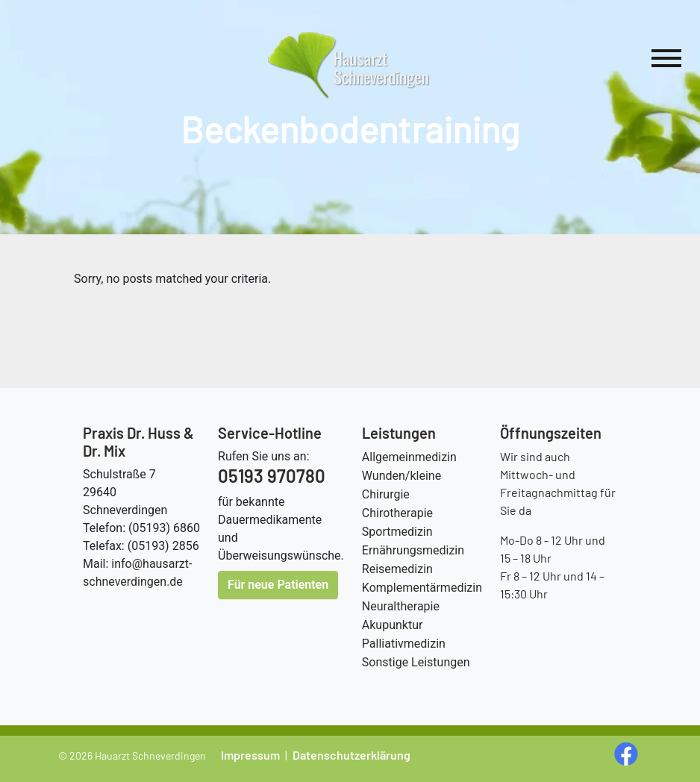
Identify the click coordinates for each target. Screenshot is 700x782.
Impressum (250, 755)
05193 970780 (272, 476)
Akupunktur (393, 625)
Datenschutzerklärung (351, 755)
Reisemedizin (397, 569)
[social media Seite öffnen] (628, 753)
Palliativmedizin (404, 644)
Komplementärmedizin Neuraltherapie (422, 597)
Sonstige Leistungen (416, 662)
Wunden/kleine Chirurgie (401, 485)
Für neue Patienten (278, 585)
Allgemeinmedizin (409, 457)
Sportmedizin (397, 532)
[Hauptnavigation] (666, 61)
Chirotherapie (397, 513)
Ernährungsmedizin (413, 550)
